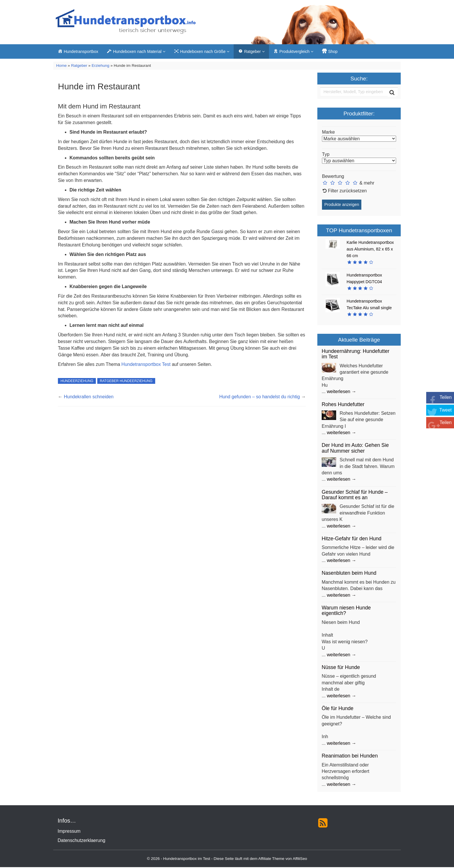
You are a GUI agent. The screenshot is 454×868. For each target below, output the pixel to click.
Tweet (445, 410)
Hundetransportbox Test (146, 365)
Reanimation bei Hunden (350, 757)
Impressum (69, 832)
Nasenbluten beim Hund (349, 574)
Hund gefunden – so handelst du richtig (259, 398)
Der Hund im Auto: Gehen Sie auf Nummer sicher (355, 449)
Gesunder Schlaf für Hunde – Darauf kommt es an (355, 495)
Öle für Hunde (338, 709)
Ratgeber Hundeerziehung (126, 382)
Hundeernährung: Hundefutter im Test (356, 355)
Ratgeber (79, 66)
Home (61, 66)
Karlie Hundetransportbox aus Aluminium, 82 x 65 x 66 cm (370, 250)
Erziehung (100, 66)
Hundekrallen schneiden (89, 398)
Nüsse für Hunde (341, 668)
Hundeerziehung (77, 382)
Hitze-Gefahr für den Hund (352, 539)
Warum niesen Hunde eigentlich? (346, 611)
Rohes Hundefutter (343, 405)
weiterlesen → (342, 392)
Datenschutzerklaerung (82, 841)
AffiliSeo (300, 859)
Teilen (446, 397)
